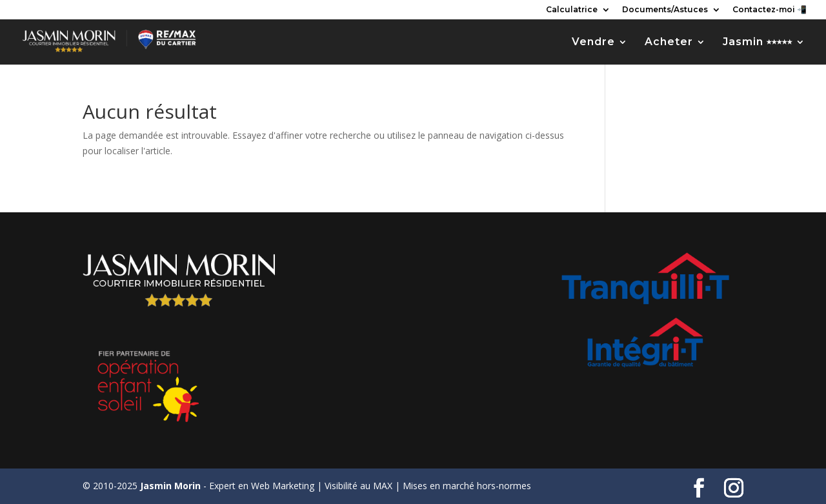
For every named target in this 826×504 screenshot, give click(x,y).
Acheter (669, 43)
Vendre (593, 43)
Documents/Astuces (665, 10)
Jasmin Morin (170, 486)
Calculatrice (572, 10)
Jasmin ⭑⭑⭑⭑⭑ (758, 43)
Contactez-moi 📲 (770, 10)
